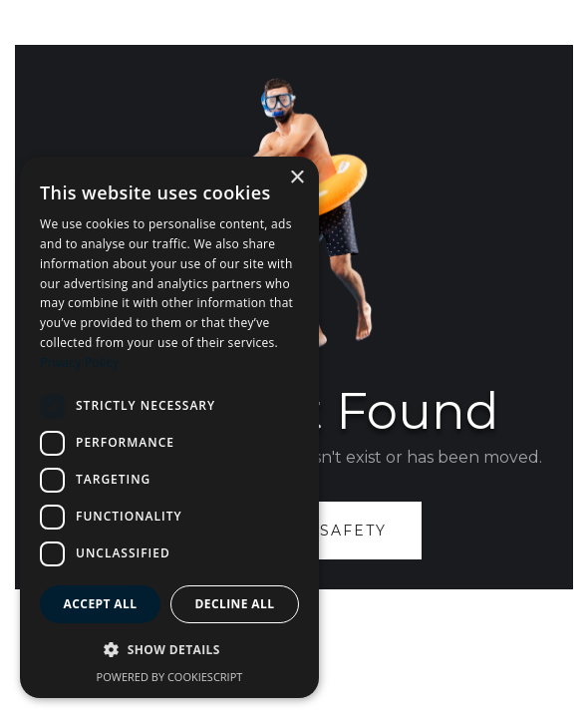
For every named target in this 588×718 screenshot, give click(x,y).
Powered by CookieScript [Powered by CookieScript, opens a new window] (170, 677)
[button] (169, 650)
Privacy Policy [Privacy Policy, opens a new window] (79, 362)
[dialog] (169, 427)
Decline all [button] (235, 604)
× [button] (296, 178)
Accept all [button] (101, 604)
